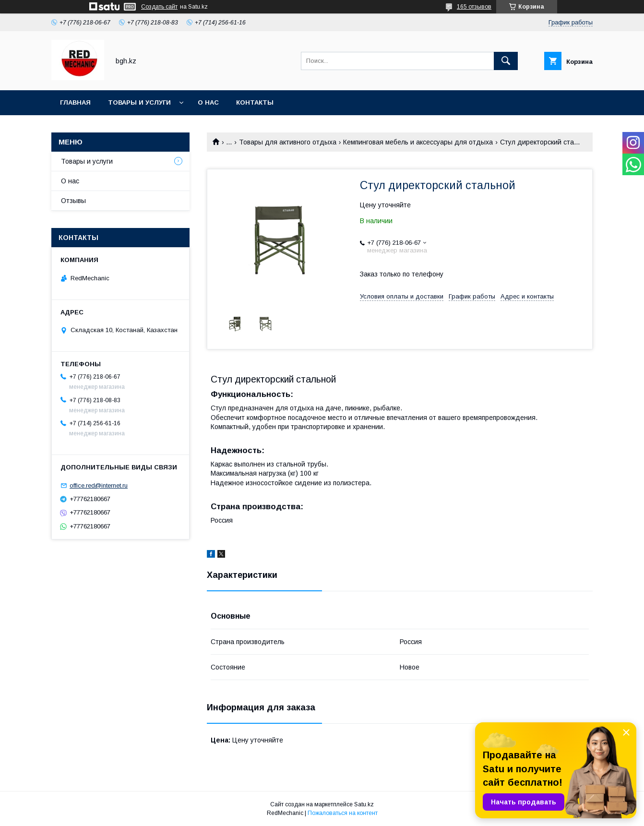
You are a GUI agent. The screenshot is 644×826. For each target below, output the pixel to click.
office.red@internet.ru (99, 485)
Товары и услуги (139, 102)
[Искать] (506, 61)
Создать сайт (159, 7)
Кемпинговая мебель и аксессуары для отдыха (418, 142)
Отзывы (73, 201)
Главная (75, 102)
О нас (208, 102)
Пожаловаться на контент (343, 813)
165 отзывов (474, 7)
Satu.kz (364, 804)
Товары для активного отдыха (288, 142)
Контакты (255, 102)
